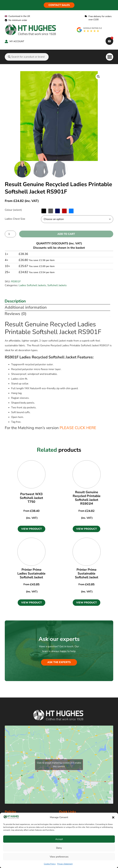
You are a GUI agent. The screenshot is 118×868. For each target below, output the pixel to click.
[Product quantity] (10, 234)
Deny (59, 848)
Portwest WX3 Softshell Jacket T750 (31, 498)
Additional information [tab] (26, 307)
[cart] (109, 41)
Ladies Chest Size (15, 219)
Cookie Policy (50, 864)
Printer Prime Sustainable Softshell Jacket (87, 573)
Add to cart (66, 234)
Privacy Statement (65, 864)
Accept (59, 839)
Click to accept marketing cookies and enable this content (59, 765)
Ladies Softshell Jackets (32, 285)
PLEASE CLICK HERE (78, 428)
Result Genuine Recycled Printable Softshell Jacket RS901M (87, 498)
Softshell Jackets (57, 285)
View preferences (59, 857)
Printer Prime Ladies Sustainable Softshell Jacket (31, 573)
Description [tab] (15, 301)
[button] (113, 817)
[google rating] (89, 30)
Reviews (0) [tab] (16, 314)
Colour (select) (13, 210)
